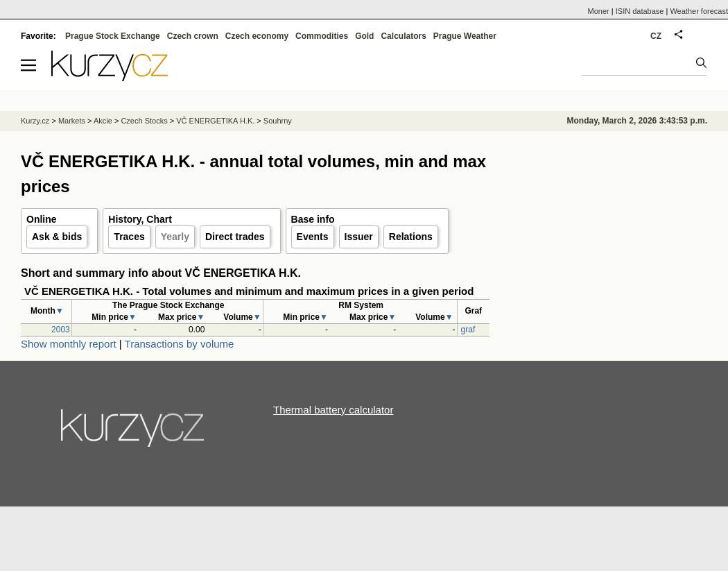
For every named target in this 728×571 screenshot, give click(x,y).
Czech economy (257, 36)
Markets (72, 121)
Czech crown (193, 36)
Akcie (103, 121)
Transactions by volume (180, 344)
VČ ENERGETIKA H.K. (215, 121)
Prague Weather (465, 36)
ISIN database (640, 11)
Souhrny (278, 121)
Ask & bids (57, 237)
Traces (129, 237)
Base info (313, 219)
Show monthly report (69, 344)
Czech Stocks (144, 121)
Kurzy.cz (35, 121)
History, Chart (140, 219)
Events (313, 237)
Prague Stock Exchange (113, 36)
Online (42, 219)
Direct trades (235, 237)
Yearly (175, 237)
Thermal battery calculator (333, 410)
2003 (61, 330)
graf (468, 330)
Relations (411, 237)
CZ (656, 36)
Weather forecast (699, 11)
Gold (364, 36)
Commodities (322, 36)
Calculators (403, 36)
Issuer (359, 237)
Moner (599, 11)
